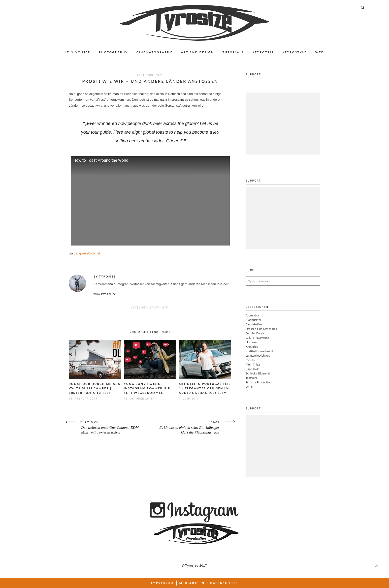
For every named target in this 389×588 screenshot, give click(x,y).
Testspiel (251, 378)
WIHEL (250, 387)
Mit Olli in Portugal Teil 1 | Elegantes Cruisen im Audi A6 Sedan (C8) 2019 (205, 388)
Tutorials (233, 52)
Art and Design (197, 52)
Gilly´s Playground (258, 338)
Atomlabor (252, 315)
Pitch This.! (253, 364)
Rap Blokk (252, 369)
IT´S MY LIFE (78, 52)
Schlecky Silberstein (259, 373)
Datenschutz (224, 583)
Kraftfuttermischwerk (260, 351)
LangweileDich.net (87, 253)
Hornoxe (251, 342)
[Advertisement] (283, 124)
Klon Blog (252, 347)
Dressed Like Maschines (261, 329)
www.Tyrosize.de (105, 294)
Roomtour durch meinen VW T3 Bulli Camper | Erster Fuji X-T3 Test (95, 388)
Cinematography (154, 52)
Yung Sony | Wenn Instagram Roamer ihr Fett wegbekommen (147, 388)
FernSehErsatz (255, 333)
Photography (113, 52)
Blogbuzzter (253, 320)
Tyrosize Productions (259, 382)
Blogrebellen (254, 324)
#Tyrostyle (295, 52)
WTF (319, 52)
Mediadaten (192, 583)
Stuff (154, 308)
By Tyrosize (105, 276)
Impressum (162, 583)
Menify (250, 360)
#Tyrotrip (263, 52)
